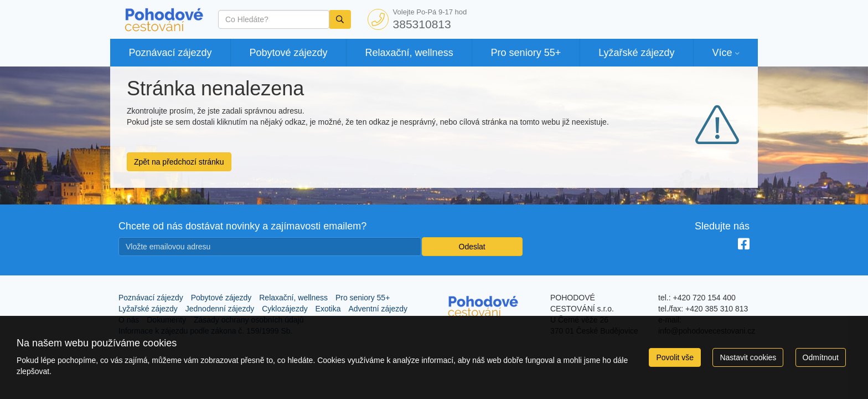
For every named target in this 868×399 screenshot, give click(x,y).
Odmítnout (821, 357)
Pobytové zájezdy (289, 53)
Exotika (328, 309)
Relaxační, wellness (409, 53)
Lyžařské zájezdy (636, 53)
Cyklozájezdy (285, 309)
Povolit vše (675, 357)
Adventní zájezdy (378, 309)
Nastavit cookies (748, 357)
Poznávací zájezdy (170, 53)
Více (722, 53)
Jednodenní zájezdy (220, 309)
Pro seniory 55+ (526, 53)
